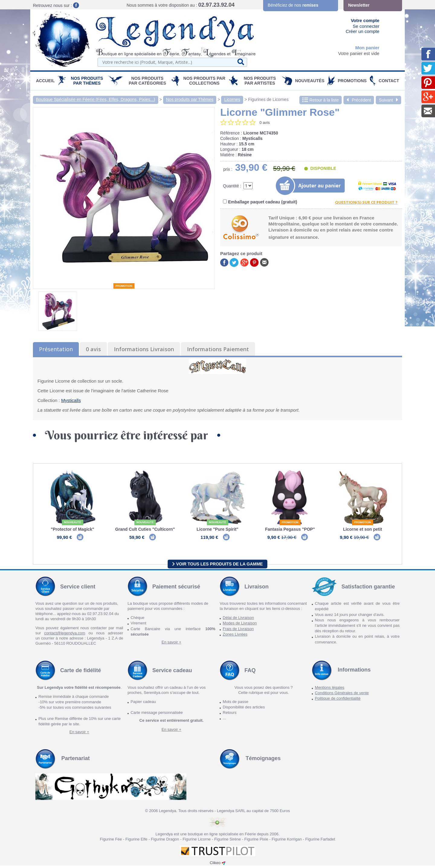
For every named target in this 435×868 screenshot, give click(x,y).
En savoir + (171, 645)
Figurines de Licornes (268, 99)
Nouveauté (73, 522)
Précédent (359, 100)
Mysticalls (71, 400)
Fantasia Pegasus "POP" (290, 529)
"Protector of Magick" (72, 529)
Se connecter (366, 26)
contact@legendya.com (65, 635)
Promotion (124, 286)
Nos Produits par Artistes (260, 81)
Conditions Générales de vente (342, 695)
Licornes (232, 99)
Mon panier (367, 48)
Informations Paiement (218, 349)
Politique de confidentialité (338, 701)
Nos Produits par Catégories (147, 81)
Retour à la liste (321, 100)
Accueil (45, 81)
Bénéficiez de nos (293, 5)
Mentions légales (330, 690)
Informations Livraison (144, 349)
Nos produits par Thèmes (87, 81)
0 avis (93, 349)
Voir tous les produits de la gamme (217, 566)
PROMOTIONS (352, 81)
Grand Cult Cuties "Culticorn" (145, 529)
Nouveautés (310, 81)
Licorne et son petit (362, 529)
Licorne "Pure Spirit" (218, 529)
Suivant (388, 100)
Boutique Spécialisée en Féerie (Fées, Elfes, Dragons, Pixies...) (96, 99)
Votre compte (365, 20)
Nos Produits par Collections (204, 81)
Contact (389, 81)
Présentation (56, 349)
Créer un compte (362, 31)
